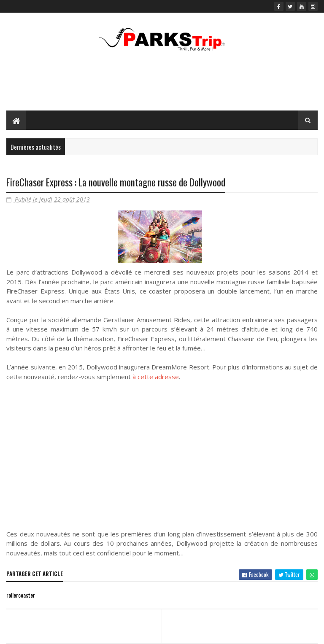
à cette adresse (156, 377)
